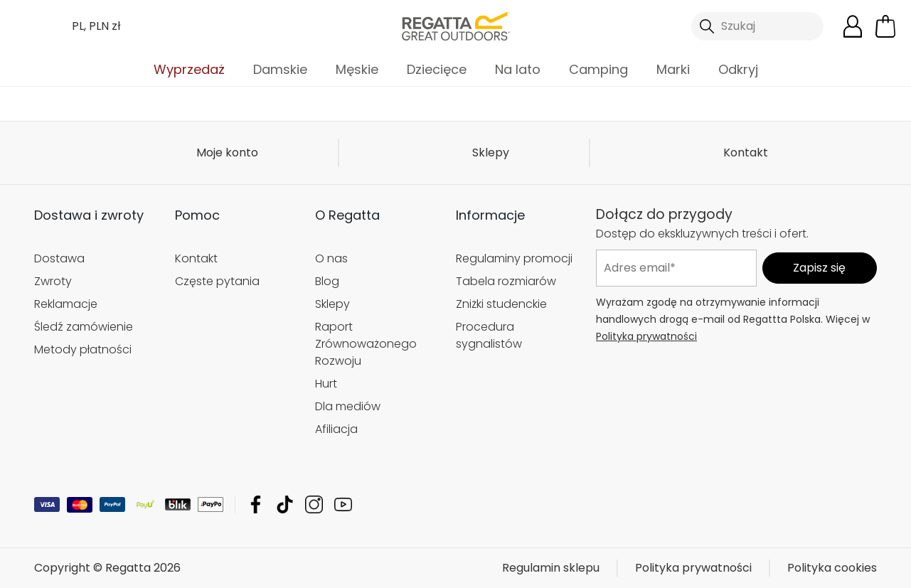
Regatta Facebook (256, 504)
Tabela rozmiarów (506, 281)
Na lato (518, 69)
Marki (673, 69)
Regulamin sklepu (551, 568)
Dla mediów (348, 406)
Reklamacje (66, 304)
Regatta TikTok (285, 504)
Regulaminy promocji (514, 258)
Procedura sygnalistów (489, 335)
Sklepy (491, 153)
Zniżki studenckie (501, 304)
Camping (598, 69)
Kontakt (746, 153)
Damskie (280, 69)
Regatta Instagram (314, 504)
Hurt (326, 384)
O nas (331, 258)
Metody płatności (83, 349)
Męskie (357, 69)
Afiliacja (336, 429)
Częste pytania (217, 281)
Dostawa (59, 258)
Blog (327, 281)
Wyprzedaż (189, 69)
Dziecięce (437, 69)
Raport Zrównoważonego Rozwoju (366, 344)
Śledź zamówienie (84, 327)
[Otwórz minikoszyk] (885, 26)
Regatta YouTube (343, 504)
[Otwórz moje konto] (853, 26)
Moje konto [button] (227, 153)
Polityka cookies (832, 568)
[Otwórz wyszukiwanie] (757, 26)
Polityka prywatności (646, 336)
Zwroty (53, 281)
